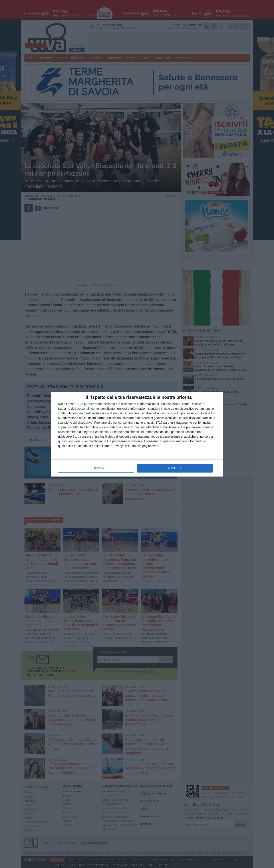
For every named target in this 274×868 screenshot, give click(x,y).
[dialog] (137, 434)
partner (89, 404)
